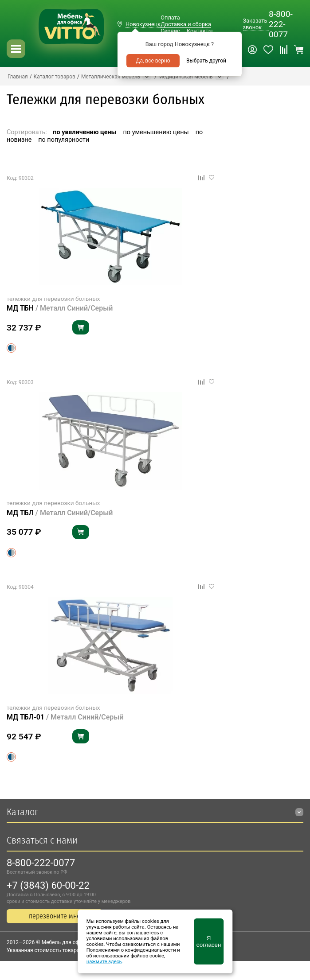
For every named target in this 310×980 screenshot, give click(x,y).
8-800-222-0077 (281, 24)
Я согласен (209, 941)
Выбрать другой (206, 61)
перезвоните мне (55, 916)
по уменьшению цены (156, 132)
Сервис (170, 31)
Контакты (200, 31)
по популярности (64, 140)
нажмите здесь (104, 962)
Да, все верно (153, 61)
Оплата (170, 17)
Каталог (22, 812)
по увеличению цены (84, 132)
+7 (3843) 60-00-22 (48, 885)
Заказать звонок (255, 24)
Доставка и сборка (186, 24)
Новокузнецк (143, 24)
